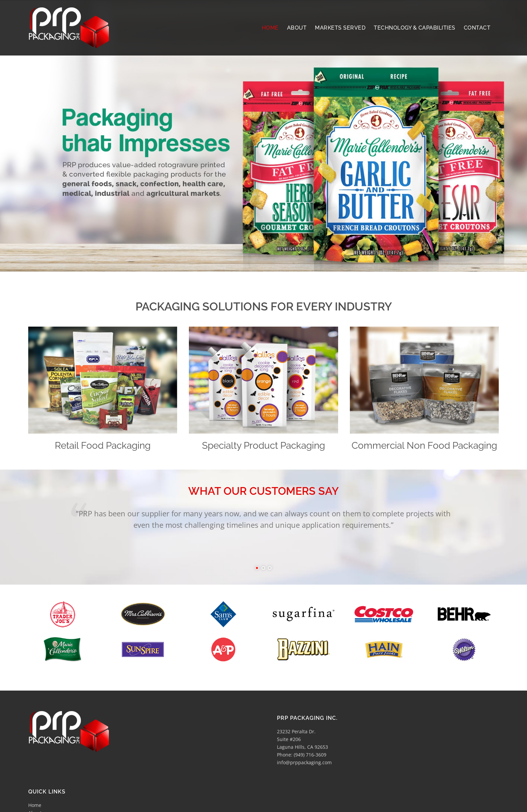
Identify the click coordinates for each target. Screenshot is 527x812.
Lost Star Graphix (178, 804)
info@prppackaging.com (304, 698)
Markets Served (46, 771)
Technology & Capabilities (57, 756)
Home (35, 741)
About (35, 748)
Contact (37, 779)
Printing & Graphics (50, 764)
